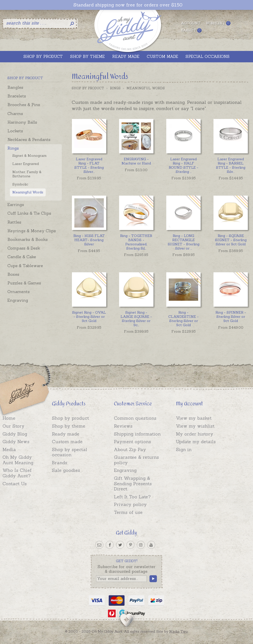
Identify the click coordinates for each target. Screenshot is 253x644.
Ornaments (19, 292)
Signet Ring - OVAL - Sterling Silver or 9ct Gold (89, 317)
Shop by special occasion (70, 452)
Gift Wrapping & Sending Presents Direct (133, 483)
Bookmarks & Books (28, 239)
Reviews (123, 426)
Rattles (14, 222)
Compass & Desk (24, 248)
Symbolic (20, 184)
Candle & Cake (22, 257)
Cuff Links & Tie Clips (29, 213)
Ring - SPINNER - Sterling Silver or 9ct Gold (231, 317)
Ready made (66, 434)
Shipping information (137, 434)
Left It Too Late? (132, 497)
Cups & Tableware (25, 266)
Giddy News (16, 442)
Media (9, 449)
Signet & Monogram (30, 156)
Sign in (184, 449)
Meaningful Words (28, 192)
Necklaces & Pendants (29, 139)
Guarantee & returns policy (136, 460)
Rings (13, 148)
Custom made (67, 442)
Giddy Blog (15, 434)
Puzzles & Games (24, 283)
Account (191, 23)
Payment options (132, 442)
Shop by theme (69, 426)
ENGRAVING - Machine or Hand (136, 161)
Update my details (196, 442)
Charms (15, 114)
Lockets (15, 131)
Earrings (16, 205)
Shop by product (70, 418)
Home (9, 418)
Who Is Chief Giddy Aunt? (17, 473)
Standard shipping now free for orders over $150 (128, 5)
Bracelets (17, 96)
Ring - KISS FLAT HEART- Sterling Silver (89, 240)
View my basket (194, 418)
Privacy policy (130, 504)
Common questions (135, 418)
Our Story (13, 426)
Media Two (179, 631)
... (89, 165)
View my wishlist (195, 426)
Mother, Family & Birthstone (27, 174)
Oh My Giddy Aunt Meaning (18, 460)
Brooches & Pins (24, 105)
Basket (191, 30)
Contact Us (15, 484)
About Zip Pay (130, 449)
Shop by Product (88, 88)
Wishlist (218, 23)
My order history (195, 434)
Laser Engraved (26, 164)
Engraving (18, 300)
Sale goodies (66, 470)
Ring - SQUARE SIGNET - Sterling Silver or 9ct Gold (231, 240)
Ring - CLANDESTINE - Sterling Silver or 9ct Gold (183, 319)
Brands (60, 463)
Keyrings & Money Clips (32, 231)
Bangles (15, 87)
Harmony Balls (22, 122)
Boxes (13, 274)
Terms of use (128, 512)
